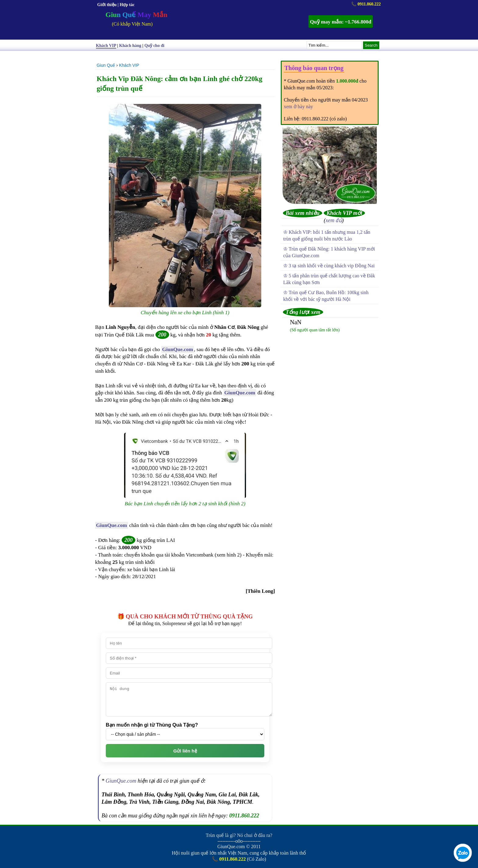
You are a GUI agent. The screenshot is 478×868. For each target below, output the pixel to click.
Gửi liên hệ (185, 751)
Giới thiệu (107, 5)
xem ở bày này (298, 107)
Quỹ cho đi (154, 46)
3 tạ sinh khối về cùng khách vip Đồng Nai (332, 266)
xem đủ (334, 220)
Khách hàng (130, 46)
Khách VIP (129, 65)
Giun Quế (106, 65)
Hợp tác (127, 5)
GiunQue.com (178, 349)
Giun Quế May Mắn (136, 15)
